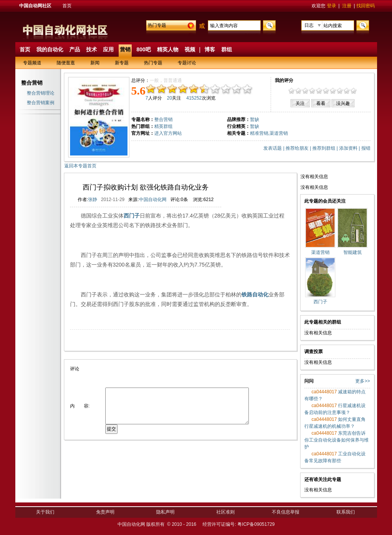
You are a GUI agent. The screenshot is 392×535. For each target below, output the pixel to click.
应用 (108, 49)
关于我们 (45, 512)
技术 (91, 49)
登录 (332, 6)
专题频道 (32, 63)
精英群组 (163, 126)
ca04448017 (324, 392)
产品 (75, 49)
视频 (190, 49)
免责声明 (105, 512)
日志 (309, 25)
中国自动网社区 (35, 6)
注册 (347, 6)
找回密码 (366, 6)
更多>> (363, 381)
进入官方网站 (168, 133)
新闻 (95, 63)
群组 (227, 49)
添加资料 (348, 148)
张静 (93, 200)
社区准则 (225, 512)
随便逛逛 (66, 63)
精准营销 (259, 133)
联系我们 (346, 512)
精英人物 (168, 49)
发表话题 (273, 148)
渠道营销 (279, 133)
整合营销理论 (41, 93)
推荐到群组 (324, 148)
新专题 (122, 63)
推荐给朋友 (297, 148)
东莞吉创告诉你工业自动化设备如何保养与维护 (336, 440)
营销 (125, 49)
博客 (210, 49)
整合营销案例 (41, 103)
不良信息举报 (286, 512)
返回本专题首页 (80, 166)
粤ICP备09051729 (256, 524)
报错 (366, 148)
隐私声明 (165, 512)
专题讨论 (187, 63)
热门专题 (157, 25)
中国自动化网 (153, 200)
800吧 (144, 49)
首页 (67, 6)
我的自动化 (50, 49)
